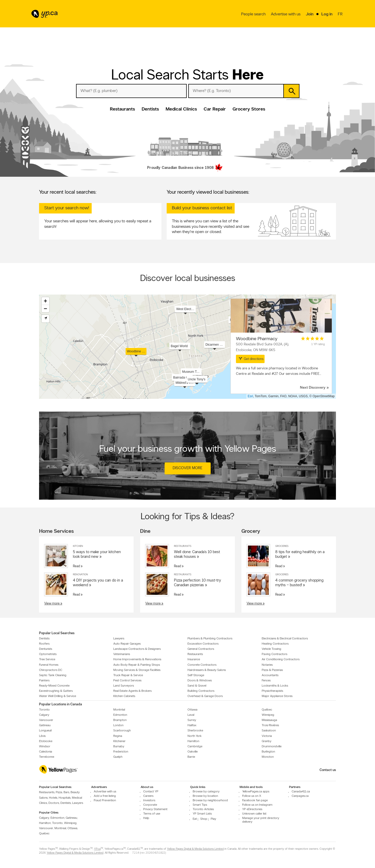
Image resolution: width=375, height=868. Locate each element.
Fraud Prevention (105, 800)
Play (213, 819)
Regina (118, 736)
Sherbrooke (195, 731)
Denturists (46, 649)
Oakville (193, 752)
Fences (266, 681)
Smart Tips (200, 805)
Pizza (59, 792)
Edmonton (120, 715)
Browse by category (206, 792)
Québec (267, 710)
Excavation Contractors (203, 644)
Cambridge (195, 747)
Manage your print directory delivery (261, 820)
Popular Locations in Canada (61, 704)
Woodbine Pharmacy (257, 339)
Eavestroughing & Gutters (56, 691)
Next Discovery (313, 388)
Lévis (42, 736)
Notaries (267, 665)
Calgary (44, 715)
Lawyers (119, 638)
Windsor (45, 747)
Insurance (194, 659)
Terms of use (152, 814)
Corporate (150, 805)
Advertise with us (286, 14)
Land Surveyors (124, 686)
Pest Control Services (127, 681)
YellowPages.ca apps (256, 792)
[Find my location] (45, 319)
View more (52, 603)
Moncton (268, 757)
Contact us (328, 770)
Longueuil (45, 731)
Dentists (150, 109)
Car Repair (215, 109)
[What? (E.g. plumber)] (131, 91)
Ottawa (192, 710)
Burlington (268, 752)
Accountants (270, 675)
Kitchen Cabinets (124, 696)
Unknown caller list (254, 814)
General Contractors (201, 649)
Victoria (267, 736)
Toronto (44, 710)
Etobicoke (46, 741)
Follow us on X (252, 796)
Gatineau (45, 725)
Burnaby (119, 747)
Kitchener (119, 741)
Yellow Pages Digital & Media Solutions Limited (195, 849)
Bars (66, 792)
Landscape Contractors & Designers (137, 649)
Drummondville (272, 747)
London (118, 725)
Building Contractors (201, 691)
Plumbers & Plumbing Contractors (210, 638)
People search (253, 14)
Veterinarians (122, 654)
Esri (250, 396)
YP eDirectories (252, 809)
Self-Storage (196, 675)
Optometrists (48, 654)
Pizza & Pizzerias (272, 670)
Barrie (191, 757)
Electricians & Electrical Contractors (285, 638)
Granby (267, 741)
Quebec (44, 834)
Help (146, 818)
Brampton (120, 720)
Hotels (53, 798)
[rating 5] (312, 339)
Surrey (192, 720)
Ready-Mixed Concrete (54, 686)
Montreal (60, 828)
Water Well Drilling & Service (58, 696)
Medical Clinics (181, 109)
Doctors (54, 803)
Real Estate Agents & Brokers (132, 691)
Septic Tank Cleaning (53, 675)
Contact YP (151, 792)
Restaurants (122, 109)
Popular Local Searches (57, 633)
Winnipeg (268, 715)
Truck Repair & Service (128, 675)
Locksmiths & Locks (275, 686)
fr (341, 15)
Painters (44, 681)
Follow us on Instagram (257, 805)
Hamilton (193, 741)
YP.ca (97, 849)
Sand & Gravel (197, 686)
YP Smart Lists (202, 814)
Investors (149, 800)
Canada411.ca (301, 792)
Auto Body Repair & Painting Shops (137, 665)
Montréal (119, 710)
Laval (191, 715)
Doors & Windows (200, 681)
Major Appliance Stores (277, 696)
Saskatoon (269, 731)
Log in (327, 14)
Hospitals (65, 798)
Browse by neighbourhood (210, 800)
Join (310, 14)
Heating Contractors (275, 644)
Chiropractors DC (51, 670)
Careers (148, 796)
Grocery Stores (249, 109)
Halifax (192, 725)
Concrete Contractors (202, 665)
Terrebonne (47, 757)
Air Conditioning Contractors (281, 659)
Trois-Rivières (270, 725)
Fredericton (121, 752)
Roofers (44, 644)
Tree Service (47, 659)
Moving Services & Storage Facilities (137, 670)
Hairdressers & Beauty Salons (207, 670)
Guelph (118, 757)
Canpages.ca (300, 796)
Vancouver (46, 720)
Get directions (251, 359)
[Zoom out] (45, 308)
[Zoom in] (45, 301)
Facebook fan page (255, 800)
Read (76, 566)
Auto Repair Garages (127, 644)
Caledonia (46, 752)
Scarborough (122, 731)
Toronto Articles (203, 809)
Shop (204, 819)
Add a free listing (105, 796)
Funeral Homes (49, 665)
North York (195, 736)
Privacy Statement (155, 809)
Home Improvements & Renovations (137, 659)
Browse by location (205, 796)
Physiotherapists (272, 691)
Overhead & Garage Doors (205, 696)
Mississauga (269, 720)
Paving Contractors (274, 654)
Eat (195, 819)
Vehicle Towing (271, 649)
